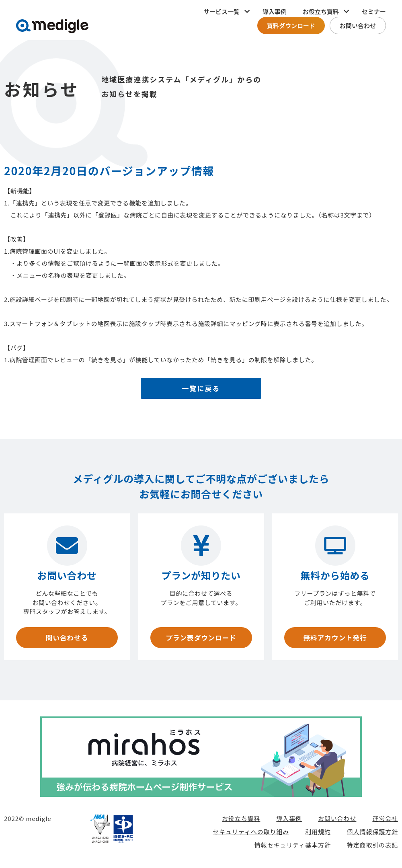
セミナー (374, 11)
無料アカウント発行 (335, 638)
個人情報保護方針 (372, 833)
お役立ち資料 (241, 820)
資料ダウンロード (291, 26)
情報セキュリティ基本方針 (293, 846)
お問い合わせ (358, 26)
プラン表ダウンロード (201, 638)
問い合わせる (67, 638)
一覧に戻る (201, 389)
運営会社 (385, 820)
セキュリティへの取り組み (251, 833)
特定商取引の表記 (372, 846)
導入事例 (275, 11)
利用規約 (318, 833)
